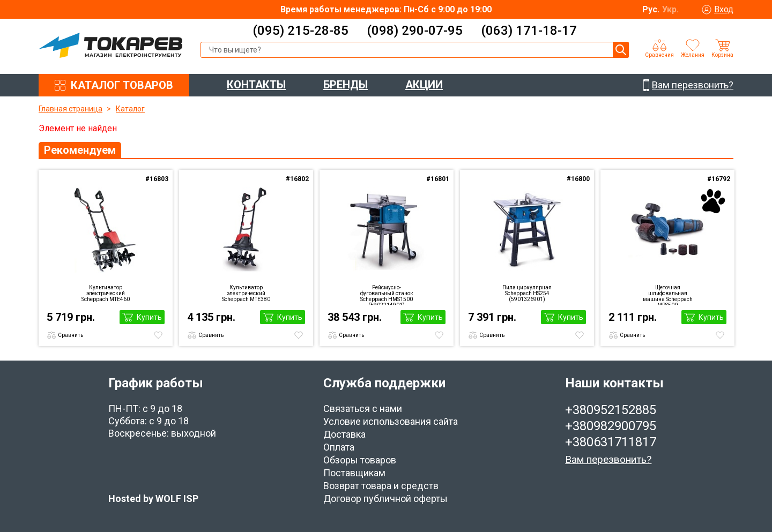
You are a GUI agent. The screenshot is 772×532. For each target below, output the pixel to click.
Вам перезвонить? (608, 459)
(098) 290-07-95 (415, 31)
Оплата (339, 447)
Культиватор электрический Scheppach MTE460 (106, 293)
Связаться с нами (363, 409)
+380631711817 (611, 442)
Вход (724, 9)
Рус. (651, 9)
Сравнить (70, 335)
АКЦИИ (424, 85)
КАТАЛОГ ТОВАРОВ (122, 85)
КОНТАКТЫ (256, 85)
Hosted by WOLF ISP (153, 499)
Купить (149, 317)
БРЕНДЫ (346, 85)
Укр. (670, 9)
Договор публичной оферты (385, 499)
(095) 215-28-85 (300, 31)
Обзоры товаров (360, 460)
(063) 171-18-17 (529, 31)
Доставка (344, 434)
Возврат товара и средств (381, 486)
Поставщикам (354, 473)
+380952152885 (611, 410)
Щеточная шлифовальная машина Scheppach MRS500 (668, 295)
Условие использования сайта (391, 421)
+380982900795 (611, 426)
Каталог (130, 109)
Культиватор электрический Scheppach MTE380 (246, 293)
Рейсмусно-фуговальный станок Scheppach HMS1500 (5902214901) (387, 295)
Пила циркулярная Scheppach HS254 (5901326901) (527, 293)
